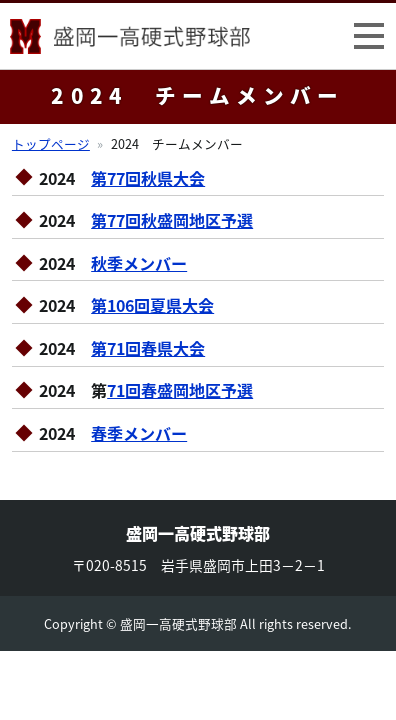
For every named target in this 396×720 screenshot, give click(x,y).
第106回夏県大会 (152, 305)
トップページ (51, 143)
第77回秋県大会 (148, 178)
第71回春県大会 (148, 348)
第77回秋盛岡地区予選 (172, 220)
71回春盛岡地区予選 (180, 390)
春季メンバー (139, 433)
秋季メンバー (139, 263)
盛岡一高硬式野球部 (130, 40)
